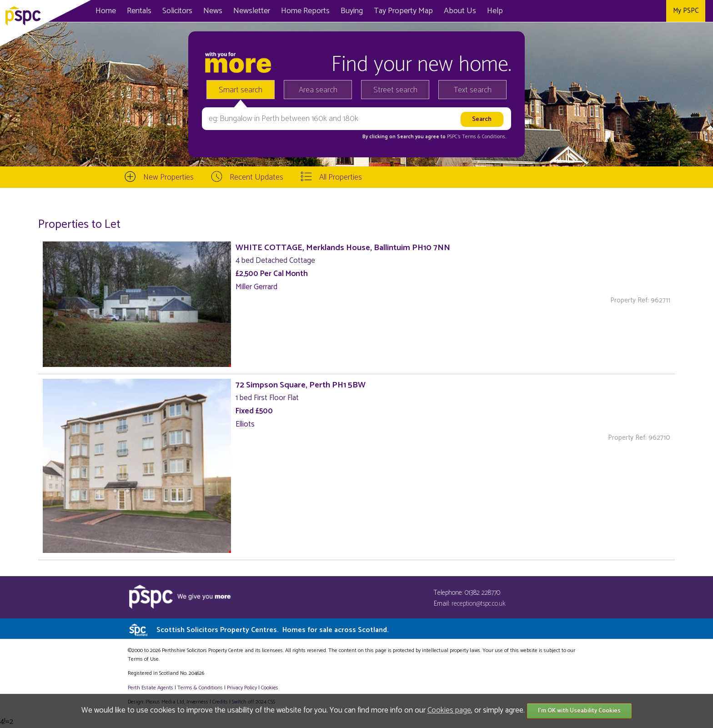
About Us (460, 11)
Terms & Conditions (200, 688)
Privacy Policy (242, 688)
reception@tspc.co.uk (479, 604)
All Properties (341, 177)
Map (403, 11)
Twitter (635, 11)
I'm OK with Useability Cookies (579, 711)
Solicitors (177, 11)
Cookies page (449, 710)
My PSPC (686, 11)
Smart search (241, 90)
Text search (473, 90)
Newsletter (252, 11)
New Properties (168, 177)
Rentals (139, 11)
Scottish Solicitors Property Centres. (272, 630)
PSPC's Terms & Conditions (476, 137)
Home (106, 11)
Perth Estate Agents (151, 688)
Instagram (656, 11)
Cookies (270, 688)
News (213, 11)
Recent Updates (256, 177)
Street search (395, 90)
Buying (352, 11)
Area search (318, 90)
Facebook (615, 11)
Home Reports (305, 11)
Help (495, 11)
